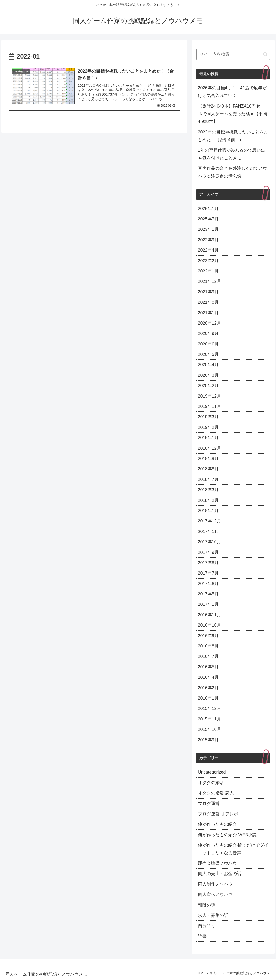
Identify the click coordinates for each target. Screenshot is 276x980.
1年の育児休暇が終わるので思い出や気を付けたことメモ (232, 154)
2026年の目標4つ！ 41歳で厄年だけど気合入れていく (232, 92)
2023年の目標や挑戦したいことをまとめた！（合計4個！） (233, 136)
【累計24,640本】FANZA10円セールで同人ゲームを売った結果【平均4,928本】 (233, 114)
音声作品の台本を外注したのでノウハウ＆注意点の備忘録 (233, 172)
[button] (265, 54)
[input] (233, 54)
